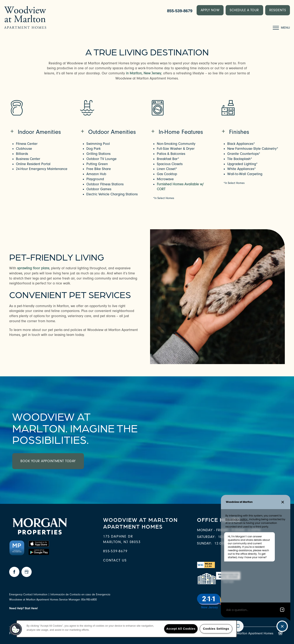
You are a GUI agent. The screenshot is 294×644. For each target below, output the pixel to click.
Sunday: (205, 543)
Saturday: (206, 537)
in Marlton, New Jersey (144, 73)
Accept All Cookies (181, 629)
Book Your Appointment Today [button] (48, 461)
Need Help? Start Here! (23, 608)
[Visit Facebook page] (14, 572)
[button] (210, 10)
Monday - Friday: (213, 530)
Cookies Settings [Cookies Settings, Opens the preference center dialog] (216, 629)
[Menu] (281, 28)
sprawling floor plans (33, 268)
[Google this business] (27, 572)
